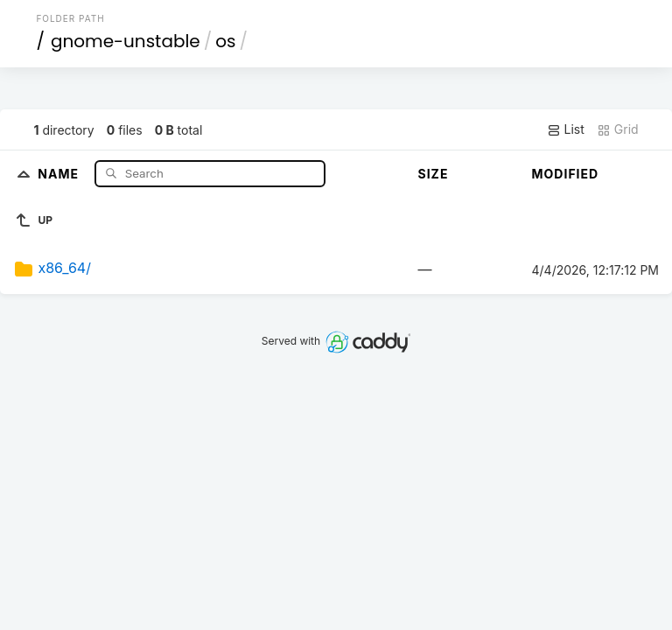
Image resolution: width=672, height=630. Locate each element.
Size (434, 174)
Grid (618, 129)
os (225, 41)
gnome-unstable (126, 41)
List (566, 129)
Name (60, 173)
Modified (566, 174)
